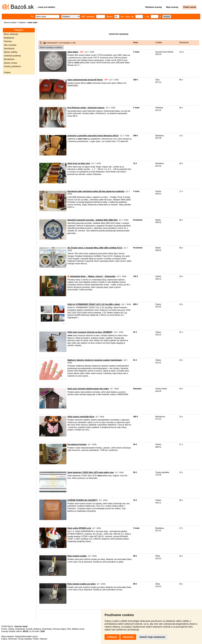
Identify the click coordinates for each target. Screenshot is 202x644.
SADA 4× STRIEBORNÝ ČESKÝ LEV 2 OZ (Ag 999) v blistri (94, 304)
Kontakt (29, 629)
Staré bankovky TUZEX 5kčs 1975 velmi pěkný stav (91, 472)
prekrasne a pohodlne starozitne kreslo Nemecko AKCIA (93, 136)
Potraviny (8, 41)
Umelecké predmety (12, 56)
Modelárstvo (9, 38)
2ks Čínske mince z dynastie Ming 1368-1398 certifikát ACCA (95, 248)
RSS (69, 629)
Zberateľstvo (9, 59)
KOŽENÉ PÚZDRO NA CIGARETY (83, 500)
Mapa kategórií (8, 636)
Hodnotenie (20, 629)
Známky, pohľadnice (12, 66)
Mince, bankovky (11, 34)
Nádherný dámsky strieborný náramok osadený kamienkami (95, 360)
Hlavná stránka (10, 23)
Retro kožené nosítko (77, 556)
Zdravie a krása (10, 63)
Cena (135, 42)
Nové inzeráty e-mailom (51, 47)
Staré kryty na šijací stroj (79, 163)
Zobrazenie (184, 42)
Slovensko (13, 639)
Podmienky (47, 629)
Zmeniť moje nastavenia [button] (152, 637)
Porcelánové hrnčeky (77, 444)
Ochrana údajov (59, 629)
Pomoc (4, 629)
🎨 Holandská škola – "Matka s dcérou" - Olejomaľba (91, 276)
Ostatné (22, 23)
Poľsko (36, 639)
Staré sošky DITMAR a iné (79, 528)
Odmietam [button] (128, 637)
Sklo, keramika (10, 45)
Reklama (37, 629)
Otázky (11, 629)
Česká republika (25, 639)
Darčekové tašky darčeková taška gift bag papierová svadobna (96, 191)
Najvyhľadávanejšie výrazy (26, 636)
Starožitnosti (9, 49)
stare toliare (73, 52)
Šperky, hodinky (11, 52)
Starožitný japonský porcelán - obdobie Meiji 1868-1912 (92, 220)
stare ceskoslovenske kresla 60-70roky (85, 80)
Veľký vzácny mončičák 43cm (81, 417)
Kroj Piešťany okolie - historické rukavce (86, 108)
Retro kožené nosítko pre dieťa (81, 584)
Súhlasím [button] (112, 637)
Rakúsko (44, 639)
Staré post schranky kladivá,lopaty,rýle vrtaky (88, 389)
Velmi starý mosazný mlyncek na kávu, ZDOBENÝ (90, 332)
